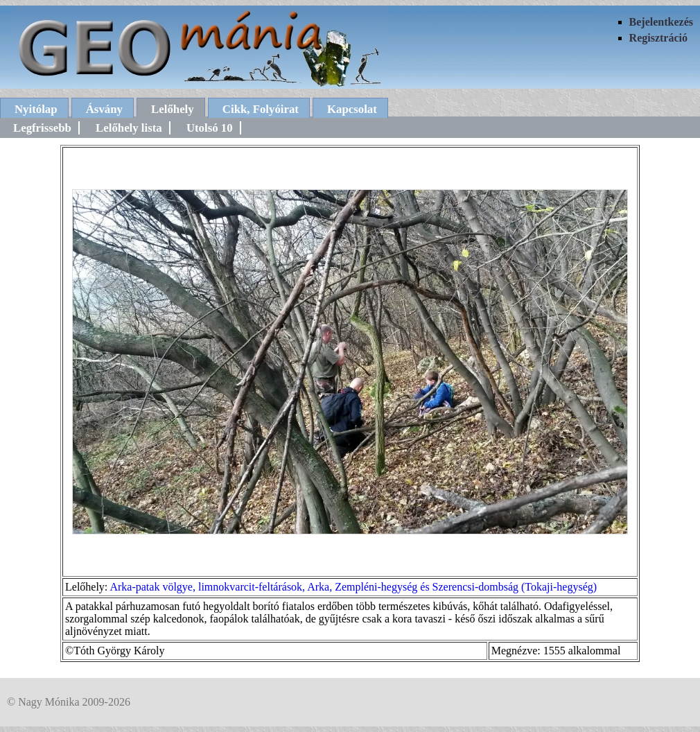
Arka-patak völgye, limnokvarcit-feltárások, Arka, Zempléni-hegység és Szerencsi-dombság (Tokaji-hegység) (353, 587)
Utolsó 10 (210, 128)
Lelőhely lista (129, 128)
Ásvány (104, 109)
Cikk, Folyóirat (261, 109)
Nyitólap (36, 109)
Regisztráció (658, 38)
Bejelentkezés (661, 22)
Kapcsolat (352, 109)
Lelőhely (173, 109)
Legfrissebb (42, 128)
